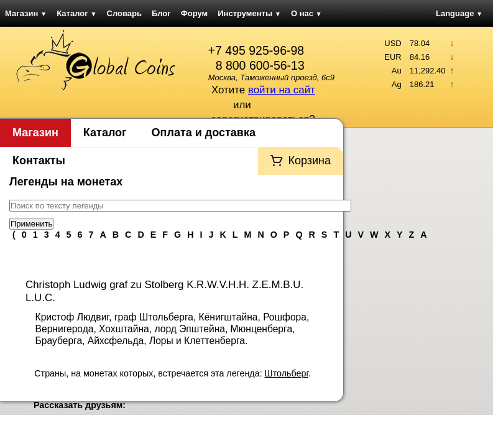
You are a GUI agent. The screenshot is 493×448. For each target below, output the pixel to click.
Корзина (309, 161)
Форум (194, 13)
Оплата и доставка (204, 133)
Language (459, 13)
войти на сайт (282, 90)
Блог (161, 13)
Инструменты (249, 13)
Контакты (39, 161)
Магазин (26, 13)
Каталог (76, 13)
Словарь (124, 13)
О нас (306, 13)
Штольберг (287, 373)
